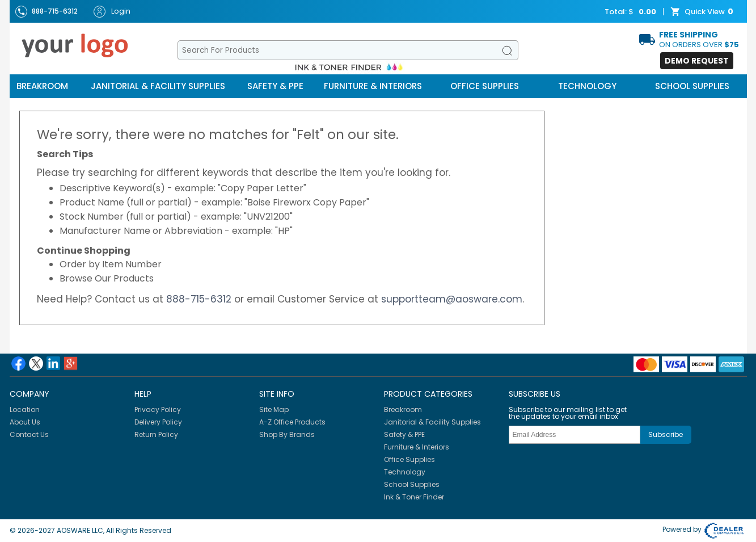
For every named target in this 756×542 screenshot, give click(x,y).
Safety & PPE (275, 86)
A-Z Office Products (292, 422)
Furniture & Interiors (373, 86)
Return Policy (156, 434)
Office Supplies (485, 86)
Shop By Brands (287, 434)
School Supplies (692, 86)
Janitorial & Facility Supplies (158, 86)
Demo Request (697, 61)
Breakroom (42, 86)
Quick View (703, 12)
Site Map (274, 409)
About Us (25, 422)
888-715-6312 (199, 299)
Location (25, 409)
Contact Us (29, 434)
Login (112, 12)
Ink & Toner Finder (414, 497)
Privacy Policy (158, 409)
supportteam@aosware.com (452, 299)
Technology (587, 86)
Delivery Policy (158, 422)
